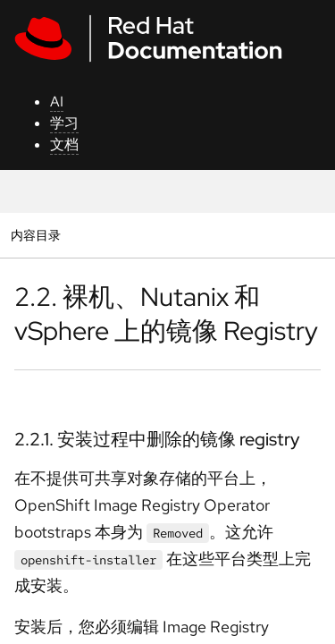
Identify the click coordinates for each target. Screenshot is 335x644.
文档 (64, 144)
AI (57, 102)
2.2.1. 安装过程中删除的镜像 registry (157, 439)
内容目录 (35, 235)
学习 (64, 123)
